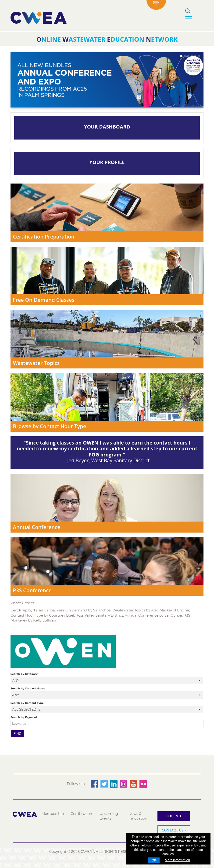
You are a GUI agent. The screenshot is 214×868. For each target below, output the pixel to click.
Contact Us (173, 830)
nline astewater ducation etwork (107, 39)
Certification (82, 814)
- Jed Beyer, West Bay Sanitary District (107, 452)
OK (154, 860)
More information (177, 860)
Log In (173, 816)
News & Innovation (138, 816)
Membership (53, 814)
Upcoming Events (109, 816)
